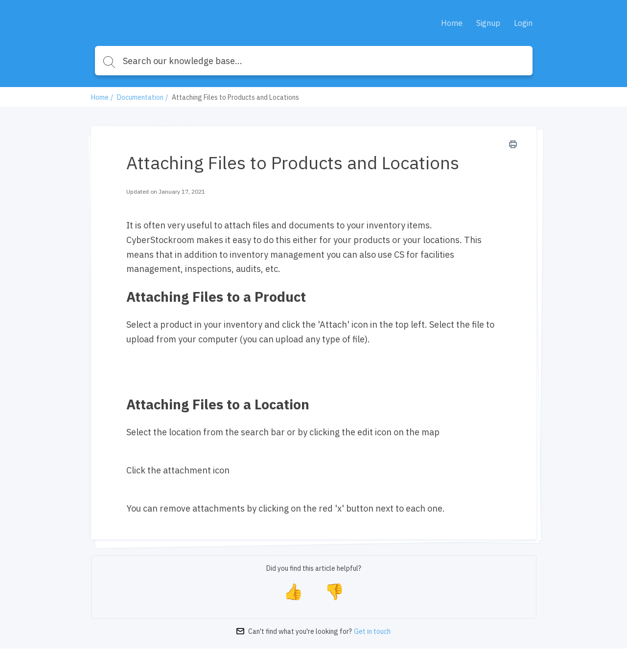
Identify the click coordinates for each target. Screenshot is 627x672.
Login (523, 23)
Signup (488, 23)
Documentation (140, 97)
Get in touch (372, 631)
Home (452, 23)
